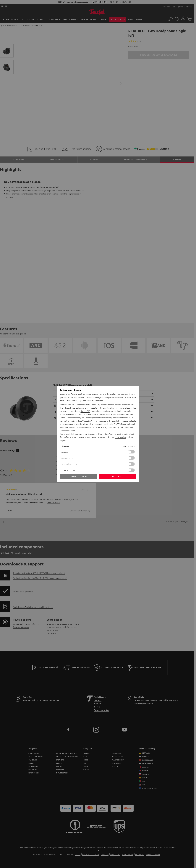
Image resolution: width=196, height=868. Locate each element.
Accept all (117, 477)
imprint (63, 440)
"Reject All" (85, 411)
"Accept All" (87, 421)
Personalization (68, 464)
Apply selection (79, 477)
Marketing (66, 458)
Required (65, 446)
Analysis (65, 452)
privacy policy (120, 437)
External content (68, 470)
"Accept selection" (68, 431)
